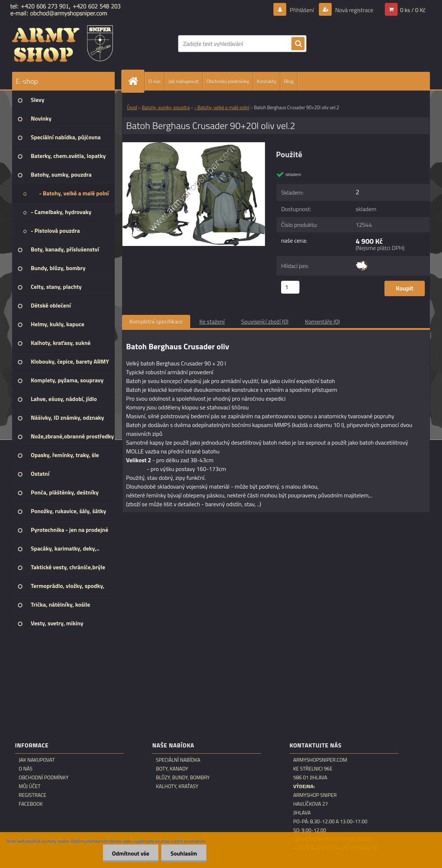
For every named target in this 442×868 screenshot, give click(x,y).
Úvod (132, 107)
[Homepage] (136, 81)
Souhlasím (184, 853)
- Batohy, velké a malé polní (222, 107)
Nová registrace (354, 10)
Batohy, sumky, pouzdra (166, 107)
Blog (289, 81)
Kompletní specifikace (156, 321)
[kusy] (290, 287)
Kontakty (267, 81)
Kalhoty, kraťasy (177, 786)
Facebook (31, 804)
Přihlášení (302, 10)
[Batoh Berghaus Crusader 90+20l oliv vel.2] (194, 145)
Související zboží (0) (265, 321)
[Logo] (62, 44)
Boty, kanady (172, 769)
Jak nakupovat (183, 81)
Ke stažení (212, 321)
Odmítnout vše (131, 853)
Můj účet (30, 786)
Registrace (32, 795)
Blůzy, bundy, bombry (183, 777)
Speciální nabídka (178, 760)
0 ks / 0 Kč (413, 10)
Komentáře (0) (322, 321)
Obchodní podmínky (228, 81)
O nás (154, 81)
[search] (298, 44)
